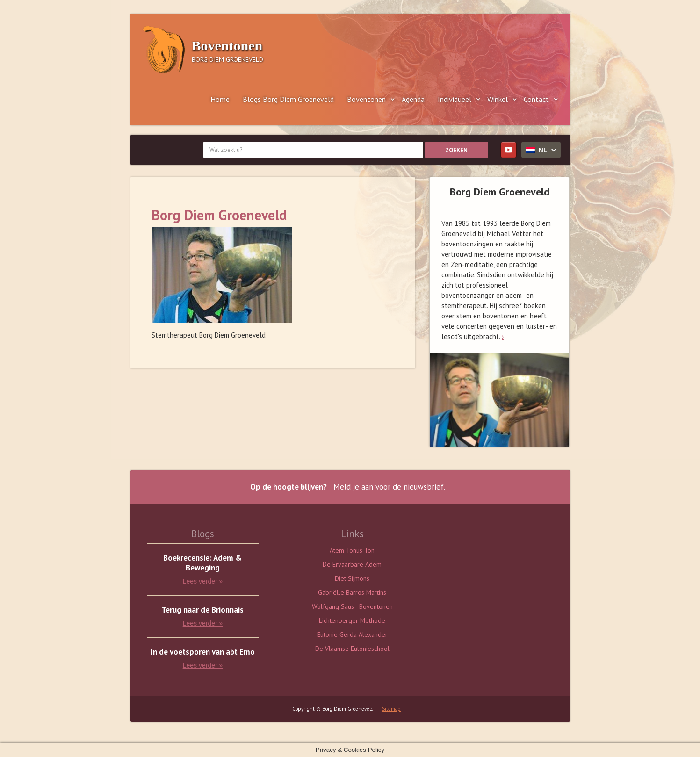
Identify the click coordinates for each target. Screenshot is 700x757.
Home (220, 99)
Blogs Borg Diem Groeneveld (288, 99)
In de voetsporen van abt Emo (203, 652)
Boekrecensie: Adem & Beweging (203, 563)
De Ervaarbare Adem (352, 564)
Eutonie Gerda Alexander (352, 634)
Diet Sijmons (352, 578)
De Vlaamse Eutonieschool (352, 649)
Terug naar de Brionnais (202, 610)
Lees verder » (203, 581)
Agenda (413, 99)
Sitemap (391, 709)
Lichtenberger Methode (352, 620)
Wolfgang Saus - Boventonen (352, 606)
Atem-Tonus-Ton (352, 550)
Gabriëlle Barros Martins (352, 592)
